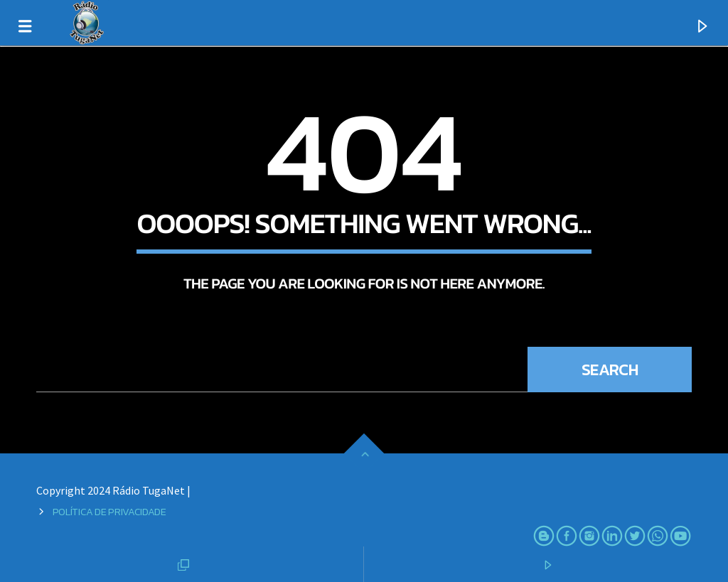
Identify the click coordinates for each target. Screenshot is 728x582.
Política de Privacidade (109, 512)
